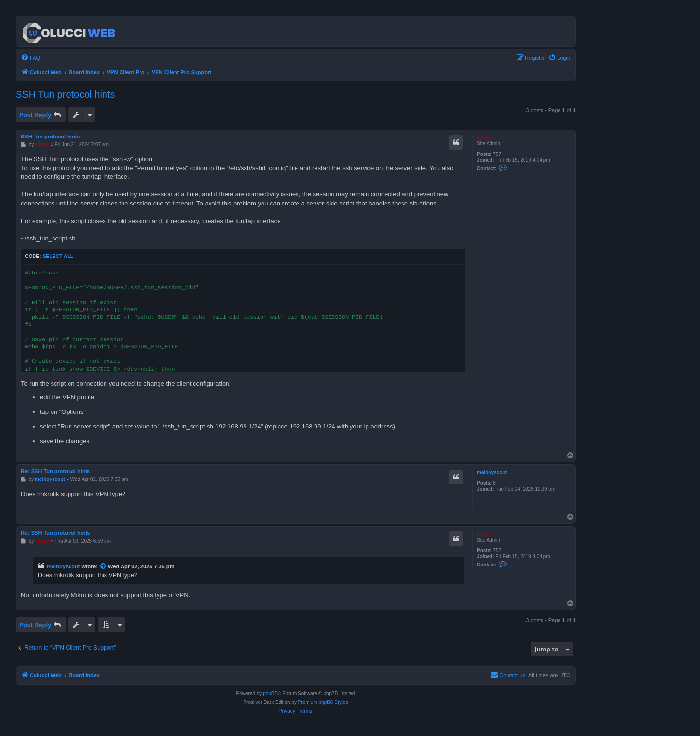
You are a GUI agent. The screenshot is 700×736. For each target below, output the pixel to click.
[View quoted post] (104, 566)
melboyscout (492, 472)
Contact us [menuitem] (508, 675)
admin (484, 138)
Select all (58, 256)
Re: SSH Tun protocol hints (55, 471)
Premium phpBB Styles (323, 702)
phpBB (270, 693)
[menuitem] (31, 58)
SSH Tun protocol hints (65, 94)
